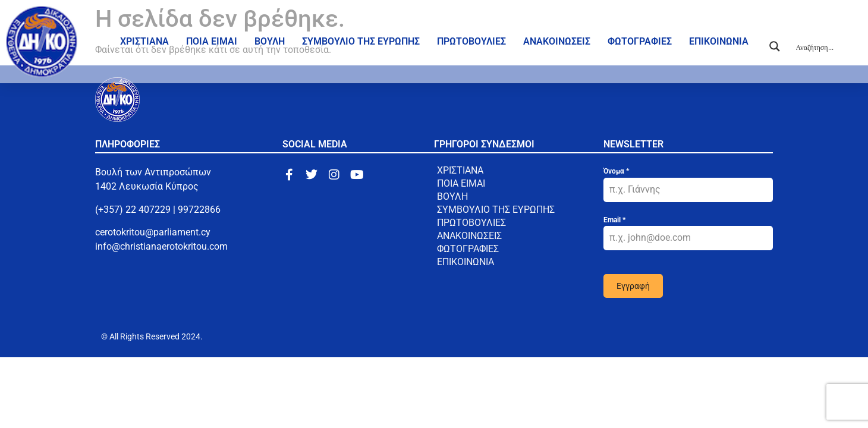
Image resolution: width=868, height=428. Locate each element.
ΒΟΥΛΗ (270, 41)
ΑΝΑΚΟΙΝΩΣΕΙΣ (557, 41)
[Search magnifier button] (775, 46)
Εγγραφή (633, 286)
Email (614, 220)
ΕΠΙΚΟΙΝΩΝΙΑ (719, 41)
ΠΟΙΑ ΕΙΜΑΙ (212, 41)
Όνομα (616, 171)
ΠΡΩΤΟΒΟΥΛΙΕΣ (471, 41)
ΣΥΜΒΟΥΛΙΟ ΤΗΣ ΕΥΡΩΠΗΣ (361, 41)
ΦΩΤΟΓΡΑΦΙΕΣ (640, 41)
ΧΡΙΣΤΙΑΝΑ (144, 41)
